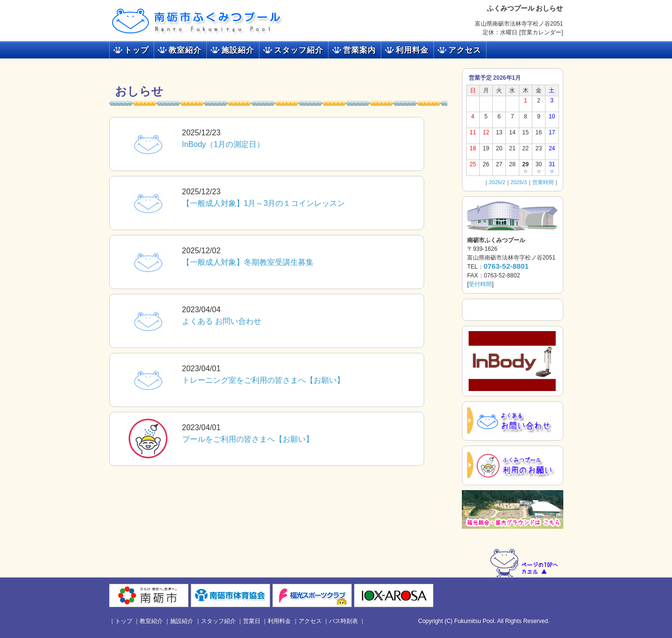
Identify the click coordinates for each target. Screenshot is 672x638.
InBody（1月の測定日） (223, 144)
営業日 (252, 621)
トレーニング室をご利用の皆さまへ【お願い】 (263, 380)
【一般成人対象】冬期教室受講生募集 (248, 262)
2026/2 (497, 182)
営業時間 (543, 182)
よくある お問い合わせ (222, 321)
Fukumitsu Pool (474, 621)
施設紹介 (238, 50)
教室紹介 (185, 50)
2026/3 (519, 182)
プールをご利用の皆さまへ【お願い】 (248, 439)
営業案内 (359, 50)
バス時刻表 (343, 621)
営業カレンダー (541, 32)
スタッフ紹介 (299, 50)
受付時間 (480, 284)
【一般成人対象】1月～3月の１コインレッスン (264, 203)
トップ (136, 50)
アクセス (465, 50)
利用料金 (412, 50)
